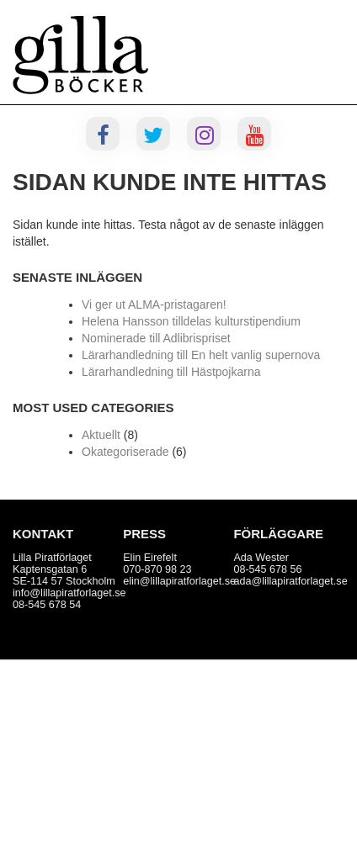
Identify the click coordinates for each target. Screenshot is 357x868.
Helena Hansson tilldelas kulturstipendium (191, 321)
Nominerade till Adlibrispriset (156, 338)
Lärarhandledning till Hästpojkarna (171, 372)
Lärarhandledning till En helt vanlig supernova (201, 355)
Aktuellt (101, 435)
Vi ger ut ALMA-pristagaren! (154, 304)
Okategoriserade (125, 452)
